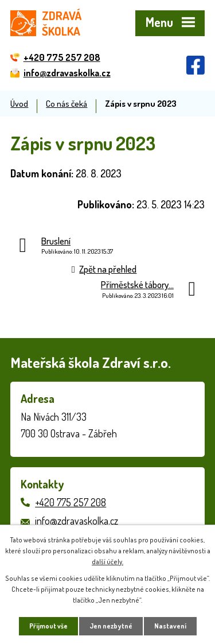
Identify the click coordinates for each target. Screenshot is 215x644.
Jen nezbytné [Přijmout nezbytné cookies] (111, 626)
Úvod (19, 103)
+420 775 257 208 (71, 502)
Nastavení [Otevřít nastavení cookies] (170, 626)
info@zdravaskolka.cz (77, 521)
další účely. (107, 562)
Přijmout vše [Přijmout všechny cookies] (48, 626)
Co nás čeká (67, 103)
